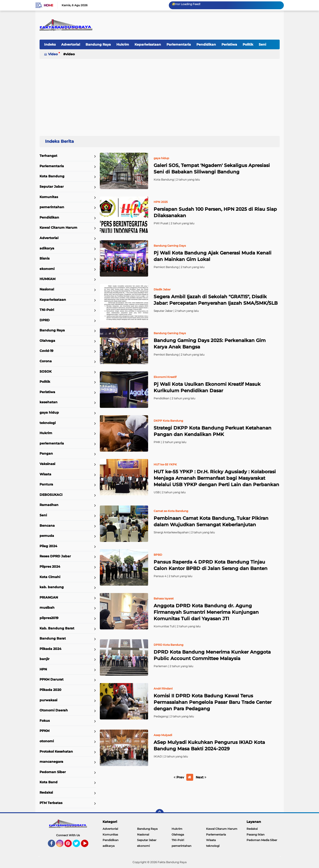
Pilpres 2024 (50, 567)
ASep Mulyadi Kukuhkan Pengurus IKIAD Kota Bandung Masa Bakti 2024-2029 (209, 745)
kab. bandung (52, 587)
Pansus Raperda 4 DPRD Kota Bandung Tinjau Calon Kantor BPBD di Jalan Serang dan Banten (211, 565)
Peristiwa (229, 44)
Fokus (45, 721)
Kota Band (49, 782)
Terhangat (48, 156)
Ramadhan (49, 505)
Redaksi (46, 792)
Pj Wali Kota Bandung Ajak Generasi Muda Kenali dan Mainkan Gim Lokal (213, 256)
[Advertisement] (160, 95)
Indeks (50, 44)
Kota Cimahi (50, 577)
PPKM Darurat (52, 679)
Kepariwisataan (148, 44)
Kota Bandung (52, 176)
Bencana (47, 526)
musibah (47, 608)
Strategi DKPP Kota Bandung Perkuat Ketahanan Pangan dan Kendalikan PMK (213, 431)
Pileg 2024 (48, 546)
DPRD (45, 320)
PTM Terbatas (51, 803)
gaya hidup (49, 412)
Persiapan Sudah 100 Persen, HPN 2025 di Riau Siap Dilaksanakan (215, 212)
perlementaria (52, 443)
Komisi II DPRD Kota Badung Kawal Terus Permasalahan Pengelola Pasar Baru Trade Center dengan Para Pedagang (213, 702)
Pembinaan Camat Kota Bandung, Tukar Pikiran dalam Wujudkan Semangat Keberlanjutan (211, 521)
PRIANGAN (49, 597)
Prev (179, 777)
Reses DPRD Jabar (55, 556)
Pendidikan (206, 44)
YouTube (88, 845)
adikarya (47, 248)
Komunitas (49, 197)
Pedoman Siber (53, 772)
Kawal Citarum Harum (58, 228)
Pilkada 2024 (50, 649)
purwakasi (48, 700)
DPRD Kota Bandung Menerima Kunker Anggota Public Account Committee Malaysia (212, 655)
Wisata (45, 474)
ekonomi (47, 269)
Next (201, 777)
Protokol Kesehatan (56, 751)
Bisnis (45, 258)
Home (48, 5)
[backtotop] (160, 813)
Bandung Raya (98, 44)
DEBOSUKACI (51, 495)
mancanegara (51, 762)
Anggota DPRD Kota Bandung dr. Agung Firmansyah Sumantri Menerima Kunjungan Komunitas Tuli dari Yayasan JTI (206, 612)
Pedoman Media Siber (262, 840)
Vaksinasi (47, 464)
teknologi (48, 423)
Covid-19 (46, 351)
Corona (46, 361)
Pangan (46, 453)
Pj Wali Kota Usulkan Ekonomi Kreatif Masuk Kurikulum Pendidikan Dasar (207, 387)
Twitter (78, 845)
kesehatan (49, 402)
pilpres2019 (49, 618)
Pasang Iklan (256, 834)
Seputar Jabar (52, 187)
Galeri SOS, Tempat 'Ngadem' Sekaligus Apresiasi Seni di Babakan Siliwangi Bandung (212, 169)
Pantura (46, 484)
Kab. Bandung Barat (57, 628)
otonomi (47, 741)
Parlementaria (179, 44)
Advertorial (71, 44)
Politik (248, 44)
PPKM (45, 731)
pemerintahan (52, 207)
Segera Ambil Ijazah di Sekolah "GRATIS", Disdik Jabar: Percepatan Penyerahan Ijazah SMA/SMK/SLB (216, 300)
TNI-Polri (47, 310)
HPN (43, 669)
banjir (45, 659)
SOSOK (46, 371)
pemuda (47, 536)
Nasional (47, 289)
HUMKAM (47, 279)
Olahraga (47, 341)
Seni (262, 44)
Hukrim (123, 44)
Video (53, 54)
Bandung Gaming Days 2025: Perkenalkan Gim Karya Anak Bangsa (210, 344)
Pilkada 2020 (50, 690)
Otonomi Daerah (54, 710)
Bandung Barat (53, 638)
